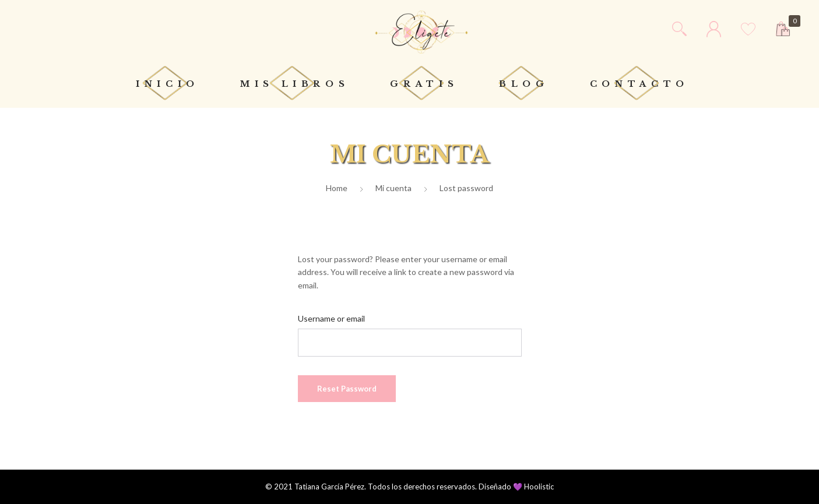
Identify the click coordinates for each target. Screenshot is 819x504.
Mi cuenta (393, 188)
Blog (524, 84)
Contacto (639, 84)
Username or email (331, 318)
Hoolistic (539, 487)
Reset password (347, 389)
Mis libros (295, 84)
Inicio (168, 84)
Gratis (424, 84)
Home (337, 188)
